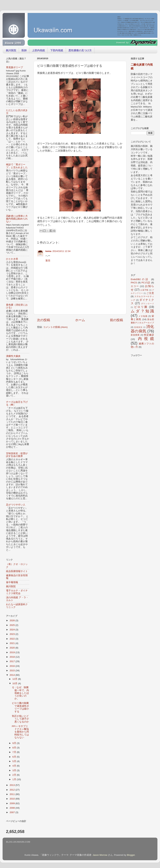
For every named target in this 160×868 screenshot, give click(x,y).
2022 (13, 639)
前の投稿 (116, 320)
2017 (13, 661)
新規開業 (135, 335)
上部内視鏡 (38, 50)
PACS (134, 283)
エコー (135, 286)
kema (48, 251)
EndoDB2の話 (140, 279)
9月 (15, 743)
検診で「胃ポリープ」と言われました (17, 166)
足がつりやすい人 (16, 505)
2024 (13, 630)
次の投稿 (44, 320)
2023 (13, 634)
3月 (15, 770)
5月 (15, 761)
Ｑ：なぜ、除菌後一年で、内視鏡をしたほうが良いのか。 (20, 693)
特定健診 (149, 335)
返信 (48, 260)
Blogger (131, 855)
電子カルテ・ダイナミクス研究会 (17, 592)
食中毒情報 (12, 582)
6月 (15, 757)
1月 (15, 779)
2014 (13, 675)
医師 (24, 50)
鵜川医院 (11, 50)
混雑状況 (138, 327)
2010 (13, 799)
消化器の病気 (142, 329)
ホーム (80, 320)
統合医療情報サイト (17, 571)
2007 (13, 812)
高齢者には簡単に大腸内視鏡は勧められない (17, 219)
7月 (15, 752)
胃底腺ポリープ (14, 67)
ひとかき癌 (12, 259)
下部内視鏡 (57, 50)
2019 (13, 652)
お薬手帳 (144, 290)
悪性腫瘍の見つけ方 (80, 50)
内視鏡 (146, 339)
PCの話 (146, 283)
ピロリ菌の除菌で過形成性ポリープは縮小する (20, 707)
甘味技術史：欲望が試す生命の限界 (17, 455)
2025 (13, 625)
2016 (13, 666)
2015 (13, 670)
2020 (13, 648)
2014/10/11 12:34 (62, 251)
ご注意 (150, 293)
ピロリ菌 (141, 307)
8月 (15, 748)
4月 (15, 766)
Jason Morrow (100, 855)
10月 (15, 683)
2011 (13, 794)
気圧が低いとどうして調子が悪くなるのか (20, 719)
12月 (15, 679)
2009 (13, 803)
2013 (13, 785)
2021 (13, 643)
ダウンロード (148, 304)
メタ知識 (143, 316)
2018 (13, 657)
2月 (15, 775)
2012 (13, 790)
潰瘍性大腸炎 (13, 356)
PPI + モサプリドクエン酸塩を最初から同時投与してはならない (20, 732)
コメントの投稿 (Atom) (55, 327)
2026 (13, 620)
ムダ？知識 (142, 311)
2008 (13, 808)
